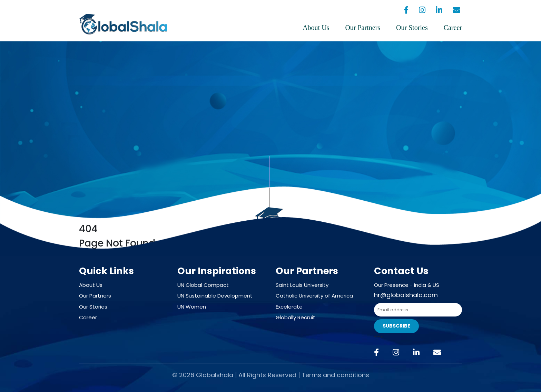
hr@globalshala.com (406, 295)
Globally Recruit (296, 317)
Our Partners (363, 28)
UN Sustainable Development (215, 296)
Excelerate (289, 307)
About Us (316, 28)
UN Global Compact (203, 285)
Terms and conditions (335, 375)
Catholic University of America (314, 296)
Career (453, 28)
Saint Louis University (302, 285)
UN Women (192, 307)
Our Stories (412, 28)
